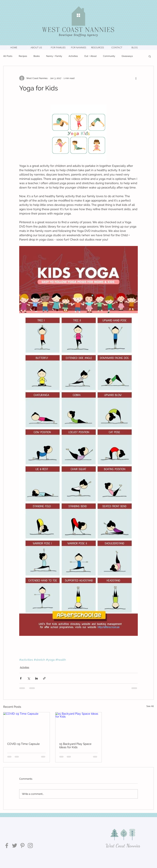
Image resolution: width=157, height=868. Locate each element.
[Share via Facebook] (21, 678)
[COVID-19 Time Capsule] (27, 725)
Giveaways (127, 56)
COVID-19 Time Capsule (23, 744)
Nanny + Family (54, 56)
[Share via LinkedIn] (36, 678)
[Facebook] (7, 846)
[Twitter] (15, 846)
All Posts (8, 56)
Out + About (90, 56)
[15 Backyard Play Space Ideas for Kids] (79, 725)
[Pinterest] (22, 846)
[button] (38, 48)
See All (150, 706)
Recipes (23, 56)
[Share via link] (44, 678)
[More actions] (136, 78)
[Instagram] (30, 846)
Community (109, 56)
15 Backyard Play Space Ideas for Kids (75, 745)
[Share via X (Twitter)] (29, 678)
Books (37, 56)
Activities (73, 56)
